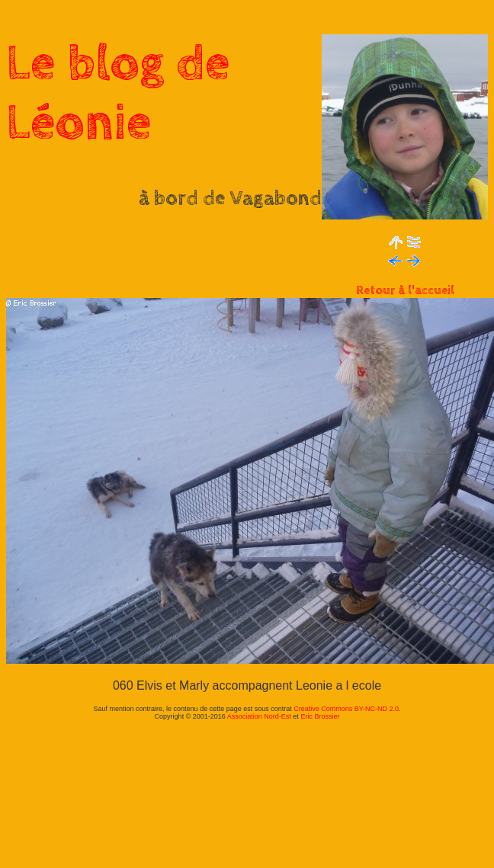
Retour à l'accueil (405, 291)
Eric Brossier (320, 716)
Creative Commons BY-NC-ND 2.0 (346, 709)
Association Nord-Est (259, 716)
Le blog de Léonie (118, 94)
